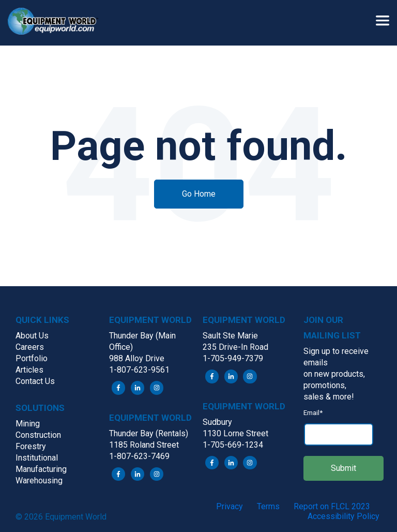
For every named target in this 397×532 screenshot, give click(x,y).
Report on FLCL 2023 (332, 506)
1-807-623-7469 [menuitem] (139, 456)
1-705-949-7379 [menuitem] (233, 358)
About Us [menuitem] (32, 336)
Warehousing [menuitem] (39, 481)
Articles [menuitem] (29, 370)
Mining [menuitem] (28, 424)
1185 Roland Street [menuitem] (144, 445)
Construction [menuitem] (38, 435)
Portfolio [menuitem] (32, 358)
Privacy (230, 506)
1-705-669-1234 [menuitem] (233, 445)
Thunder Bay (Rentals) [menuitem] (149, 433)
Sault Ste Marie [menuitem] (230, 336)
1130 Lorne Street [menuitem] (235, 433)
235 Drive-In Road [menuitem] (235, 347)
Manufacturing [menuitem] (41, 469)
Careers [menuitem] (30, 347)
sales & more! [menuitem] (329, 397)
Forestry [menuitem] (31, 446)
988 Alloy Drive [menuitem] (137, 358)
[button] (57, 23)
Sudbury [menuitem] (217, 422)
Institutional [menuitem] (37, 458)
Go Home (199, 194)
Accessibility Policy (343, 516)
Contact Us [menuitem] (35, 381)
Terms (268, 506)
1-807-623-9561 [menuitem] (139, 370)
